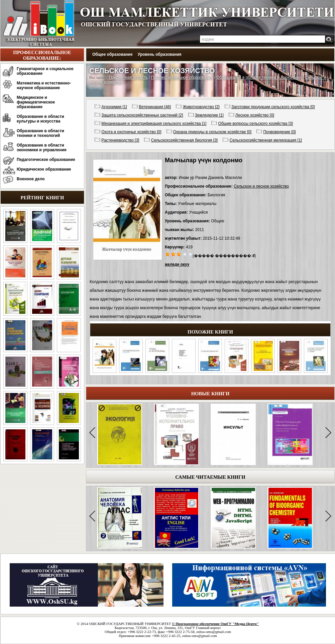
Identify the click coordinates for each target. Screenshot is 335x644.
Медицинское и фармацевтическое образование (36, 102)
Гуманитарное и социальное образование (45, 71)
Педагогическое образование (46, 160)
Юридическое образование (44, 169)
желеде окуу (177, 264)
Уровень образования (160, 54)
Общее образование (113, 54)
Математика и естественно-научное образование (44, 85)
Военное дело (31, 179)
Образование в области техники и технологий (40, 133)
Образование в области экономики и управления (42, 148)
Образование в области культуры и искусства (40, 119)
